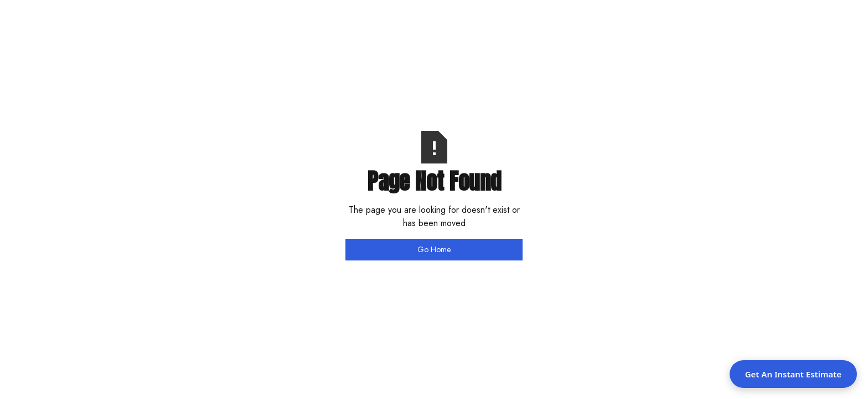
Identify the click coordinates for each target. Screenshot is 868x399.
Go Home (434, 249)
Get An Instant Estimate (793, 374)
